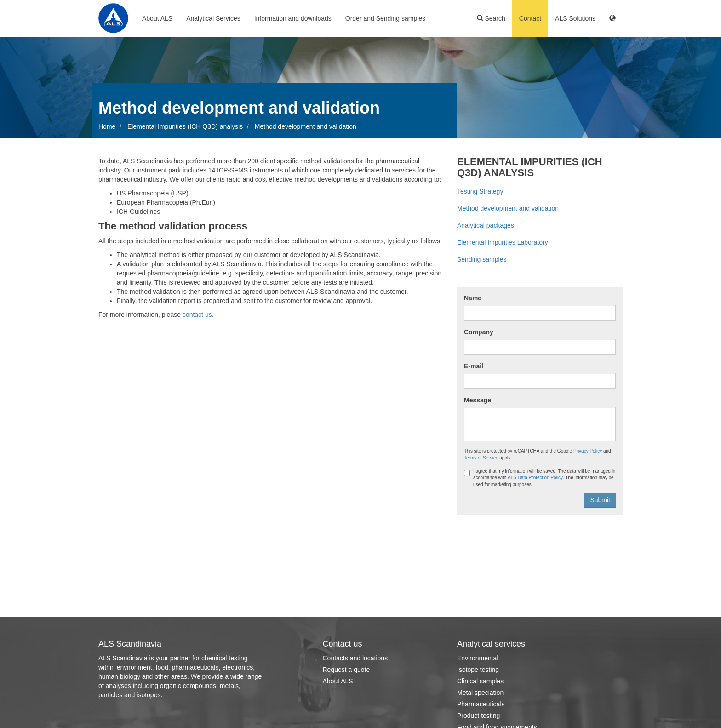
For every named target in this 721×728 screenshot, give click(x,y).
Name (473, 298)
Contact (530, 18)
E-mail (474, 366)
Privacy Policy (588, 451)
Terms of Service (481, 458)
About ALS (157, 18)
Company (479, 332)
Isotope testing (478, 670)
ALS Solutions (575, 18)
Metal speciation (480, 693)
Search (491, 18)
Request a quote (346, 670)
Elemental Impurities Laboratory (503, 242)
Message (478, 400)
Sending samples (482, 259)
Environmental (478, 658)
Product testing (478, 716)
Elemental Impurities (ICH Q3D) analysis (185, 126)
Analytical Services (213, 18)
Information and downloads (293, 18)
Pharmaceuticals (481, 704)
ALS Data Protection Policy (535, 478)
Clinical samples (480, 681)
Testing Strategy (480, 191)
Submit (600, 500)
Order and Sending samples (385, 18)
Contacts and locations (355, 658)
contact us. (197, 315)
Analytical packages (486, 225)
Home (107, 126)
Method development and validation (508, 208)
